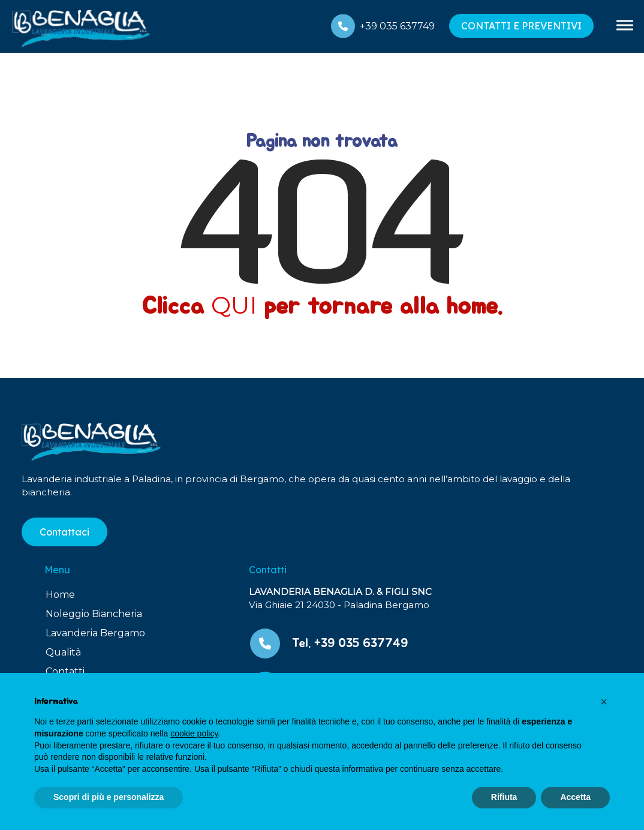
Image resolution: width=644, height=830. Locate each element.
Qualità (63, 652)
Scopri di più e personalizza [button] (109, 797)
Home (60, 595)
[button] (604, 702)
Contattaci (64, 532)
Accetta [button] (575, 797)
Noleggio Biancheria (94, 614)
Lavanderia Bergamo (95, 633)
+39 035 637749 (397, 26)
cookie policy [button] (194, 733)
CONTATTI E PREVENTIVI (521, 26)
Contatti (65, 671)
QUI (234, 305)
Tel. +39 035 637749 (350, 643)
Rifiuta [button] (504, 797)
